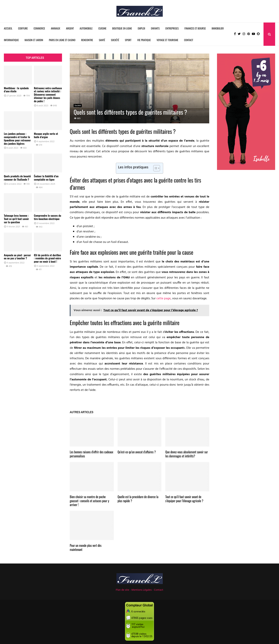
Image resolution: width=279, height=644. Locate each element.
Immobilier (218, 28)
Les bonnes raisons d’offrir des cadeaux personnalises (92, 454)
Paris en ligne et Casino (62, 40)
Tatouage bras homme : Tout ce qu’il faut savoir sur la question (16, 219)
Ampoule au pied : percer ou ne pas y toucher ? (17, 257)
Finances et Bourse (195, 28)
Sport (128, 40)
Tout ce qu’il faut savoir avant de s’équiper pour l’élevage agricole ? (184, 499)
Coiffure (23, 28)
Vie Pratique (144, 40)
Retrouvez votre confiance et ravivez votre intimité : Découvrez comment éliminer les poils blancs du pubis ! (48, 94)
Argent (70, 28)
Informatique (11, 40)
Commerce (39, 28)
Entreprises (172, 28)
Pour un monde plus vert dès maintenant (86, 547)
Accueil (8, 28)
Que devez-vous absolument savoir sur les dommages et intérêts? (186, 454)
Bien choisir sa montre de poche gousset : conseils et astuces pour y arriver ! (89, 501)
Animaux (55, 28)
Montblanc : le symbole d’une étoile (16, 90)
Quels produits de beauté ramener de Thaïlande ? (17, 178)
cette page (164, 299)
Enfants (155, 28)
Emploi (141, 28)
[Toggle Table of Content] (155, 168)
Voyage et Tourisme (167, 40)
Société (115, 40)
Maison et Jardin (34, 40)
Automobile (86, 28)
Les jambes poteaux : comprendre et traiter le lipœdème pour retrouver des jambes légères (17, 138)
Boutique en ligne (122, 28)
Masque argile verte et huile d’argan (46, 135)
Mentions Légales (142, 590)
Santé (102, 40)
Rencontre (87, 40)
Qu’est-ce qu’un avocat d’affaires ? (137, 452)
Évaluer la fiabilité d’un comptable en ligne (46, 178)
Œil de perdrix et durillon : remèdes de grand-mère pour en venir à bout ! (47, 258)
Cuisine (102, 28)
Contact (189, 40)
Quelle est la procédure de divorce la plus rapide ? (138, 499)
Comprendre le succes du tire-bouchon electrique (47, 217)
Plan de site (123, 590)
